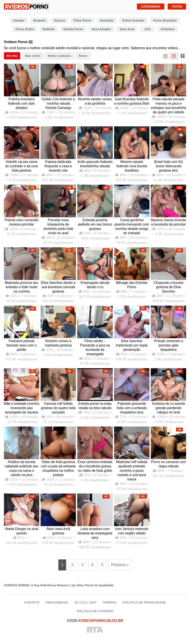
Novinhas (107, 20)
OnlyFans (168, 29)
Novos (83, 56)
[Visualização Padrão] (174, 56)
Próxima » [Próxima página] (120, 565)
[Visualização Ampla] (183, 56)
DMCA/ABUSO (57, 602)
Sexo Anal (127, 29)
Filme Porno (83, 20)
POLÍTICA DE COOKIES (95, 611)
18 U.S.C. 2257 (85, 602)
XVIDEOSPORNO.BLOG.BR (101, 621)
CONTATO (32, 602)
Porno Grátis (25, 29)
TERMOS (109, 602)
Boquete (39, 20)
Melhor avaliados (60, 56)
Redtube (49, 29)
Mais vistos (33, 56)
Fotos (177, 6)
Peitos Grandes (133, 20)
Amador (19, 20)
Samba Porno (73, 29)
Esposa (60, 20)
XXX (147, 29)
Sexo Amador (101, 29)
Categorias (151, 6)
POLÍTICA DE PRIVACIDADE (144, 602)
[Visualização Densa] (165, 56)
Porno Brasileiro (165, 20)
